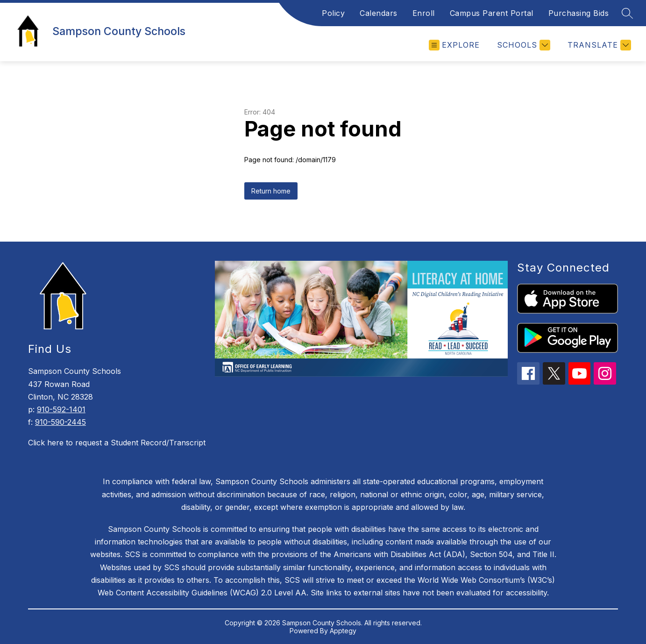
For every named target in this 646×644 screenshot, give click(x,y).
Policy (333, 13)
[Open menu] (454, 45)
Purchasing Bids (579, 13)
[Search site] (627, 13)
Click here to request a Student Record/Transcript (117, 443)
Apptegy (343, 631)
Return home (271, 191)
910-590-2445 (60, 422)
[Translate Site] (598, 45)
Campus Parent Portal (492, 13)
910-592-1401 (61, 409)
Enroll (424, 13)
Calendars (379, 13)
